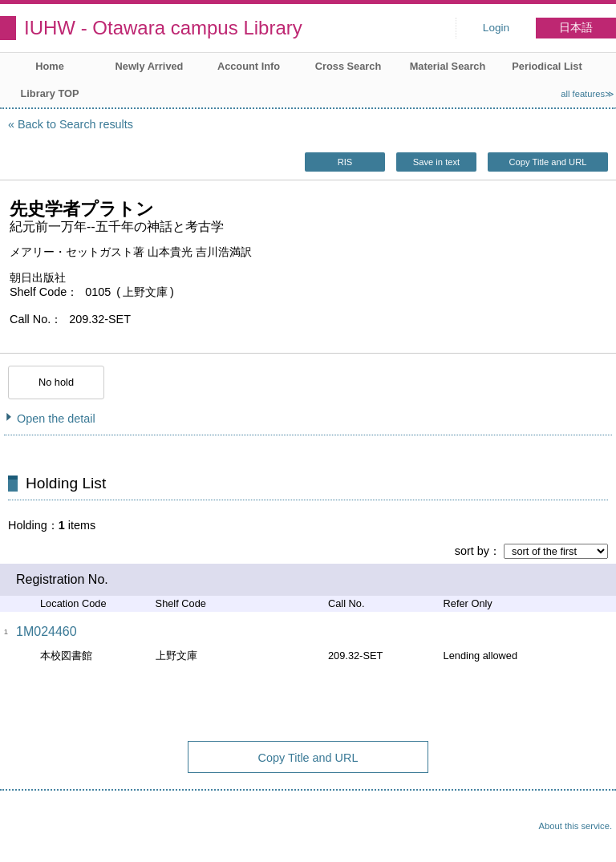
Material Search (448, 66)
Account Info (249, 66)
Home (50, 66)
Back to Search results (75, 124)
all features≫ (588, 94)
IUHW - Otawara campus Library (163, 28)
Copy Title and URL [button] (547, 162)
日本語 (576, 28)
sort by (472, 551)
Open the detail (56, 419)
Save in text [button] (436, 162)
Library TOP (49, 93)
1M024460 (47, 631)
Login (496, 28)
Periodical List (547, 66)
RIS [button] (345, 162)
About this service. (575, 826)
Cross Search (349, 66)
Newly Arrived (150, 66)
